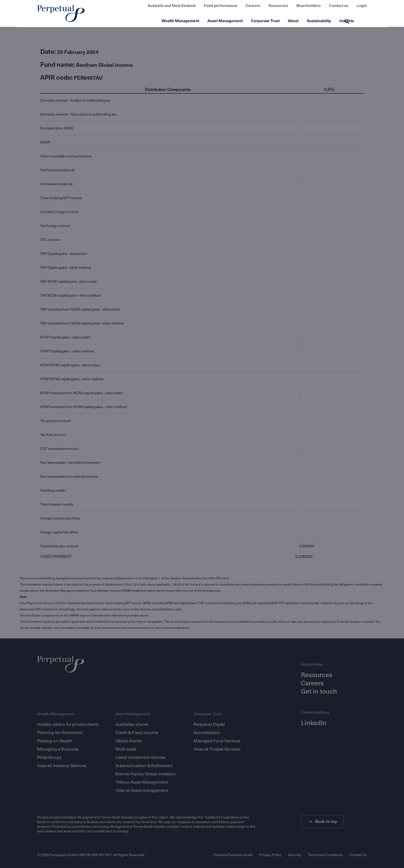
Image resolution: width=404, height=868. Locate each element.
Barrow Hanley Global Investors (146, 774)
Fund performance (221, 6)
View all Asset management (142, 790)
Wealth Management (180, 21)
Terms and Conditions (325, 855)
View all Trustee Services (217, 749)
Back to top (322, 822)
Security (295, 855)
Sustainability (319, 21)
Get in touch (319, 692)
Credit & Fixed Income (137, 733)
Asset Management (225, 21)
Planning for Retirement (60, 733)
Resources (278, 6)
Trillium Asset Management (142, 782)
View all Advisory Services (62, 766)
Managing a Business (58, 749)
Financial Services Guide (233, 855)
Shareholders (309, 6)
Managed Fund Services (217, 741)
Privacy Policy (270, 855)
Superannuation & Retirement (144, 766)
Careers (253, 6)
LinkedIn (314, 723)
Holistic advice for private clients (68, 724)
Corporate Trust (265, 21)
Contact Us (358, 855)
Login (362, 6)
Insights (347, 21)
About (293, 21)
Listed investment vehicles (141, 757)
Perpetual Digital (209, 724)
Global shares (128, 741)
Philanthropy (49, 757)
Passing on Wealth (55, 741)
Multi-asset (126, 749)
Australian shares (132, 724)
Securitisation (207, 733)
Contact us (339, 6)
